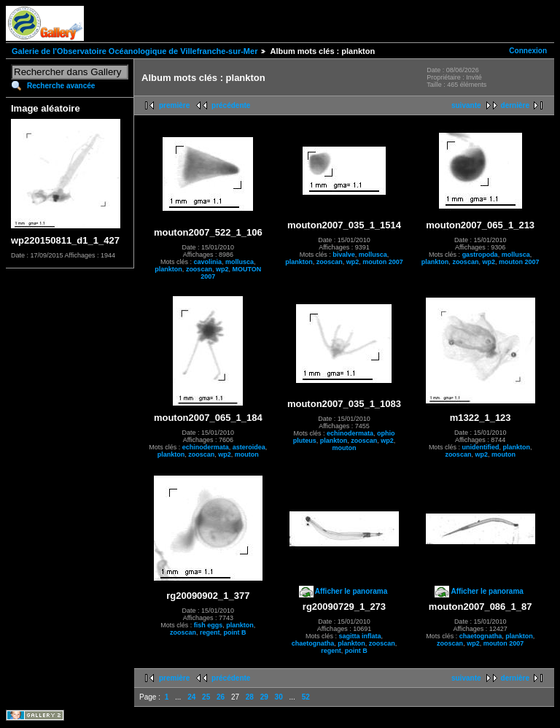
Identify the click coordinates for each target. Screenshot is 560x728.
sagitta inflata (359, 636)
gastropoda (480, 255)
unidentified (480, 447)
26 (221, 697)
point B (235, 632)
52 (306, 697)
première (174, 105)
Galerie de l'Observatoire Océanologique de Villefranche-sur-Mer (135, 51)
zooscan (199, 269)
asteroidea (249, 447)
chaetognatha (313, 643)
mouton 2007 (383, 262)
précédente (231, 105)
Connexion (528, 51)
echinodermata (206, 447)
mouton (247, 454)
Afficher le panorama (351, 591)
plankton (168, 269)
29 (264, 697)
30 (279, 697)
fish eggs (209, 625)
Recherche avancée (61, 86)
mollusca (240, 262)
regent (210, 632)
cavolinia (208, 262)
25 (206, 697)
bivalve (344, 255)
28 (250, 697)
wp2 (222, 269)
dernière (515, 105)
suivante (466, 105)
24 (191, 697)
